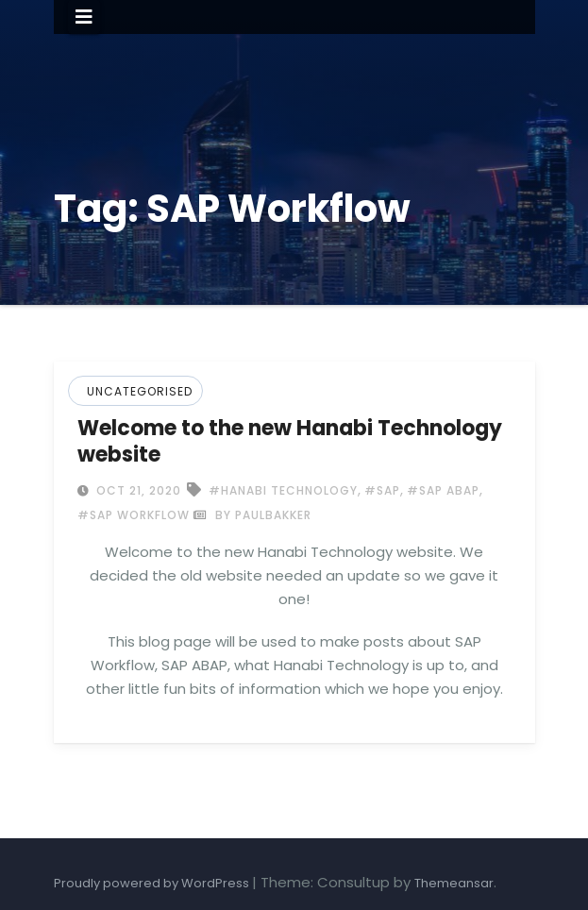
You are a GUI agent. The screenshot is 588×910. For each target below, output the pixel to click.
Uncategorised (140, 391)
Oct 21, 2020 (137, 490)
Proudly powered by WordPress (153, 883)
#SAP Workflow (134, 515)
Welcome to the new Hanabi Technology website (290, 441)
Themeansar (454, 883)
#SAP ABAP (443, 490)
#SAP (382, 490)
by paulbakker (252, 515)
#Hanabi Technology (283, 490)
